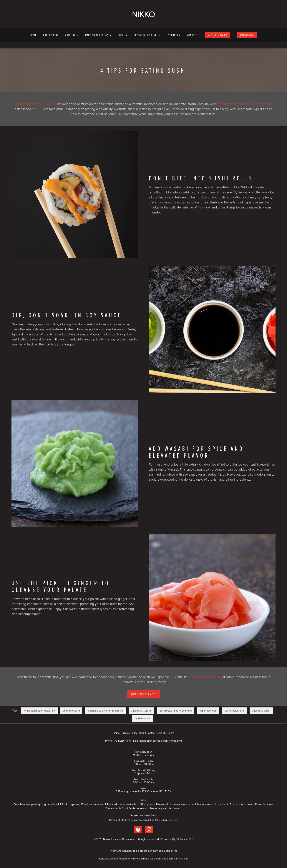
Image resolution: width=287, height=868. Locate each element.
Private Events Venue (147, 35)
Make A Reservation (218, 35)
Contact (151, 733)
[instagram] (149, 830)
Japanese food (208, 711)
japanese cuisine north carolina (106, 711)
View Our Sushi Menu (144, 694)
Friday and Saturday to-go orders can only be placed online (143, 851)
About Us (72, 35)
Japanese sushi (261, 711)
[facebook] (138, 830)
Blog (142, 733)
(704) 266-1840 (247, 35)
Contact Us (174, 35)
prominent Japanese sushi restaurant (244, 104)
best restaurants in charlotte (176, 711)
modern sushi (143, 718)
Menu (123, 35)
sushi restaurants (234, 711)
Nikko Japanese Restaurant (39, 711)
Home (33, 35)
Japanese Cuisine (141, 711)
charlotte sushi (71, 711)
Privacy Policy (130, 733)
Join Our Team (166, 733)
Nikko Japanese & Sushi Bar (37, 104)
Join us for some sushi (205, 677)
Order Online (51, 35)
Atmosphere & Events (98, 35)
